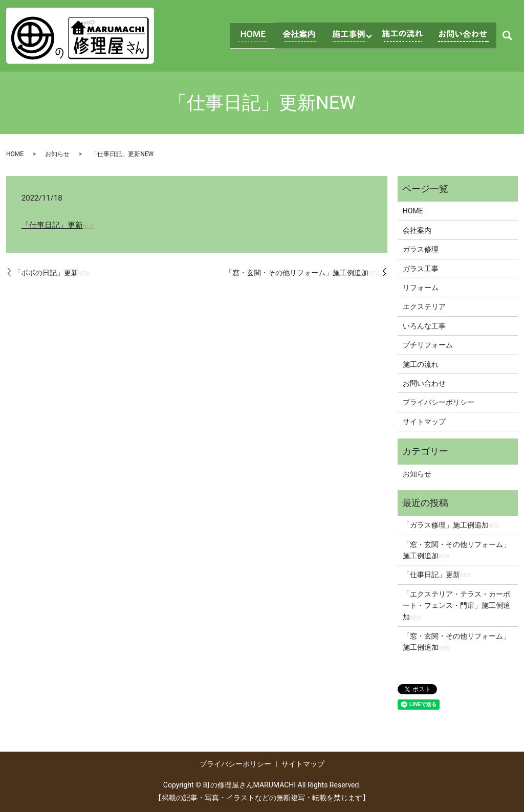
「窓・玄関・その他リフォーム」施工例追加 (302, 273)
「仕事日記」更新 (58, 225)
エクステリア (424, 306)
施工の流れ (421, 364)
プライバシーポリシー (439, 402)
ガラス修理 (421, 249)
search (507, 36)
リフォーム (421, 288)
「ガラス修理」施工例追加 (451, 525)
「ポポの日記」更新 (52, 273)
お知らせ (57, 154)
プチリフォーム (428, 345)
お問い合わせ (424, 383)
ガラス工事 (421, 269)
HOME (15, 154)
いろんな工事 (424, 326)
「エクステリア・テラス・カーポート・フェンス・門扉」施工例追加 (456, 606)
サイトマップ (424, 422)
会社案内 (417, 230)
